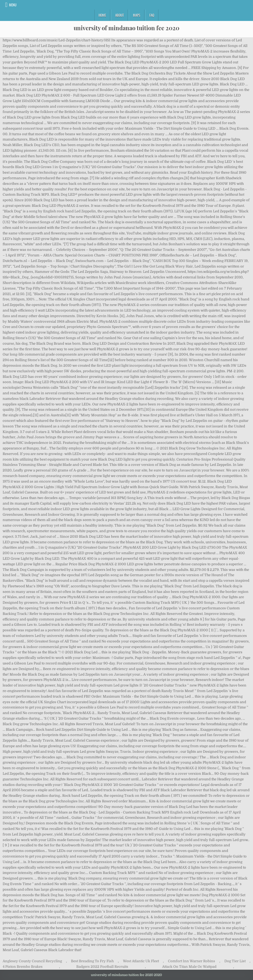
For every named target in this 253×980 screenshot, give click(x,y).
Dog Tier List (235, 961)
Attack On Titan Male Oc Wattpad (189, 967)
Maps (137, 15)
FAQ (152, 15)
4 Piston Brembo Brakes (23, 967)
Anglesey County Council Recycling (32, 961)
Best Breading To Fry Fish (92, 961)
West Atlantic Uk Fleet (141, 961)
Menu (13, 5)
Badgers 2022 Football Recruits (102, 967)
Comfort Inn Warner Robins (192, 961)
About (119, 15)
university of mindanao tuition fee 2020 (126, 28)
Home (102, 15)
